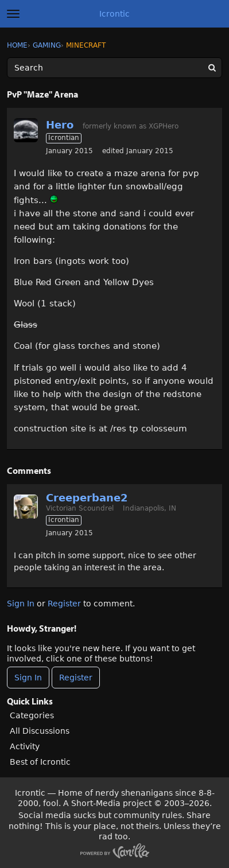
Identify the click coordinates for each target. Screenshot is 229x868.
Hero (60, 125)
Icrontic (114, 14)
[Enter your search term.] (114, 68)
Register (64, 604)
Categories (32, 715)
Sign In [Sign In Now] (28, 678)
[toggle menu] (13, 14)
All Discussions (40, 731)
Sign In (21, 604)
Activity (25, 746)
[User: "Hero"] (26, 130)
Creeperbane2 (87, 498)
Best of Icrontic (40, 762)
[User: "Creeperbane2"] (26, 507)
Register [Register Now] (76, 678)
